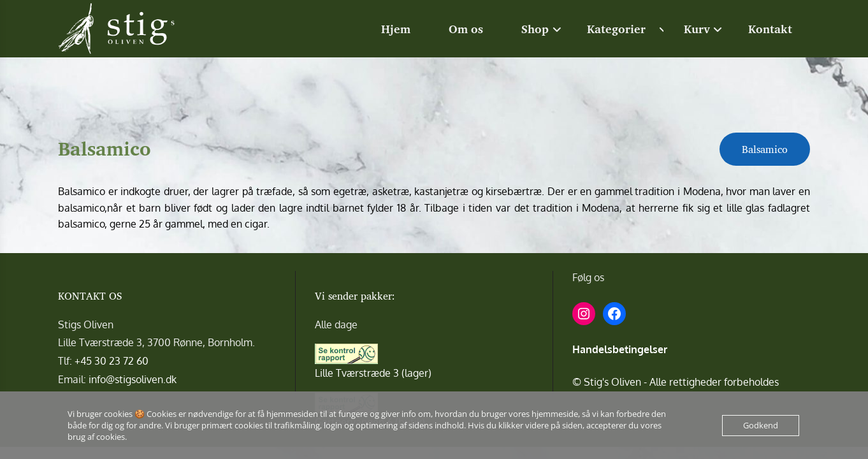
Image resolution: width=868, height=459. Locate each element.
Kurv (697, 29)
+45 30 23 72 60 (112, 361)
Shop (535, 29)
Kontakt (770, 29)
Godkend (761, 425)
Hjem (396, 29)
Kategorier (616, 29)
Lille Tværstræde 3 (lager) (373, 373)
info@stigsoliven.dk (133, 379)
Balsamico (765, 149)
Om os (466, 29)
